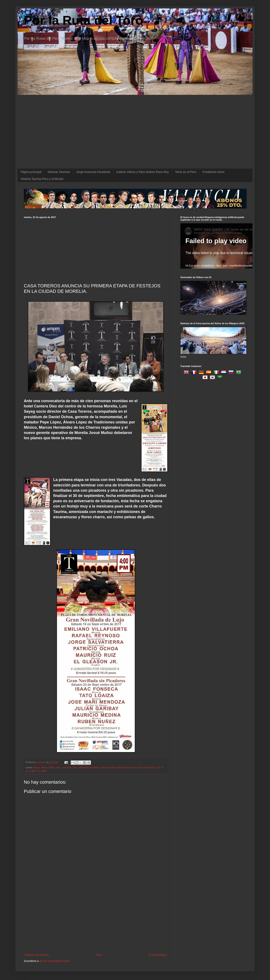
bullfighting (83, 767)
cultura (104, 767)
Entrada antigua (158, 955)
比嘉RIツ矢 (35, 771)
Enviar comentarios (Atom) (55, 961)
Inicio (99, 955)
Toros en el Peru (186, 172)
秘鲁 (44, 771)
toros (141, 767)
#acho (37, 767)
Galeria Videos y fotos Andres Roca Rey (143, 172)
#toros (44, 767)
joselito (112, 767)
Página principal (31, 172)
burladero (94, 767)
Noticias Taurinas (59, 172)
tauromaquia (123, 767)
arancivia (67, 767)
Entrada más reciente (37, 955)
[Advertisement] (96, 250)
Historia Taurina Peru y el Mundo (42, 179)
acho (59, 767)
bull (75, 767)
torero (134, 767)
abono (52, 767)
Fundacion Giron (214, 172)
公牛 (158, 767)
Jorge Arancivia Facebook (93, 172)
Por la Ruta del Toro (84, 20)
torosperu (149, 767)
